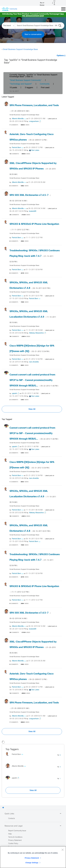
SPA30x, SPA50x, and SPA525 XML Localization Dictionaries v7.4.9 (33, 317)
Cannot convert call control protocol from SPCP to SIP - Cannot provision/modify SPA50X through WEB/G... (34, 380)
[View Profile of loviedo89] (33, 211)
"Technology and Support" (21, 84)
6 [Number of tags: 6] (60, 755)
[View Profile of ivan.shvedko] (34, 362)
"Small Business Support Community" (25, 80)
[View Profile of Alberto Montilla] (18, 119)
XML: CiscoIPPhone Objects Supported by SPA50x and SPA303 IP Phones (33, 169)
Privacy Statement (32, 858)
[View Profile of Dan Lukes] (35, 150)
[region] (33, 857)
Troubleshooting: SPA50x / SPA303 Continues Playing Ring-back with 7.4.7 (35, 256)
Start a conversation (33, 34)
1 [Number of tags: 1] (60, 779)
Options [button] (60, 56)
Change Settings (32, 863)
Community (45, 84)
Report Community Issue (17, 831)
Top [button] (3, 808)
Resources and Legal (33, 826)
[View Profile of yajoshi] (14, 394)
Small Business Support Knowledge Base (20, 49)
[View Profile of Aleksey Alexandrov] (36, 333)
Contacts (12, 819)
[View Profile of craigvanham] (34, 121)
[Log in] (54, 3)
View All (32, 409)
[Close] (63, 850)
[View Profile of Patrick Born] (16, 148)
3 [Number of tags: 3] (60, 767)
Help (10, 834)
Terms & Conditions (15, 837)
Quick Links (33, 814)
